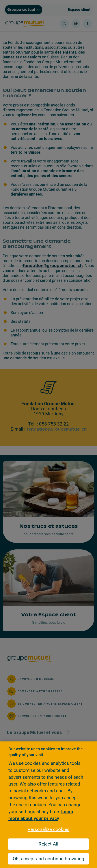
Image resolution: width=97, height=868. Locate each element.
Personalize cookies (48, 829)
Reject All (48, 844)
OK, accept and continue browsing (49, 859)
